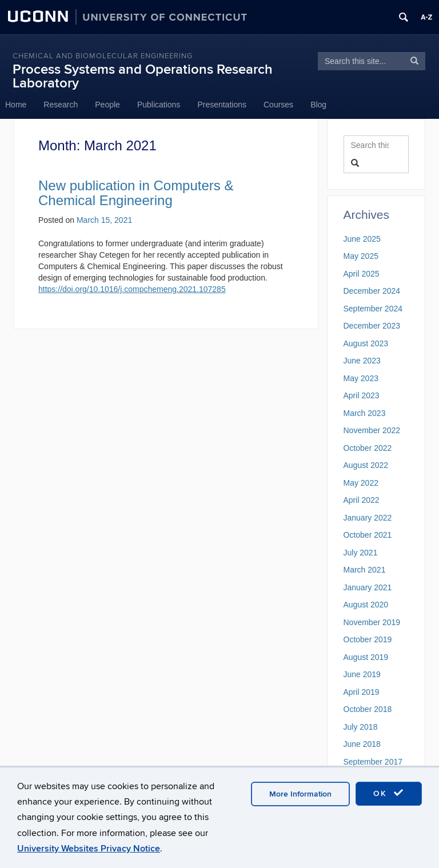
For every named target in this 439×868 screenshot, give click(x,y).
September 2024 (373, 309)
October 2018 (368, 709)
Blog (318, 105)
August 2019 (366, 657)
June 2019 (362, 674)
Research (61, 105)
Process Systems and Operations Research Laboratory (143, 76)
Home (16, 105)
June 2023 (362, 361)
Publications (159, 105)
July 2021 (361, 553)
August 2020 (366, 605)
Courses (278, 105)
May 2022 (361, 483)
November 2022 (372, 430)
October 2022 (368, 448)
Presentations (222, 105)
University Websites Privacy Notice (89, 849)
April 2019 (362, 692)
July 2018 (361, 727)
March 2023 (365, 413)
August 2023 (366, 343)
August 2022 (366, 465)
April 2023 (362, 395)
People (107, 105)
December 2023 (372, 326)
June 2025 (362, 239)
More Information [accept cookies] (300, 794)
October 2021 (368, 535)
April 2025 (362, 274)
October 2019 (368, 639)
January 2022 (368, 518)
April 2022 (362, 500)
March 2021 (365, 570)
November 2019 (372, 622)
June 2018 (362, 744)
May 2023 (361, 378)
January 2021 (368, 587)
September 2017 (373, 762)
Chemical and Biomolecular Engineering (103, 56)
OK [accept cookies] (389, 793)
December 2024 (372, 291)
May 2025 (361, 256)
